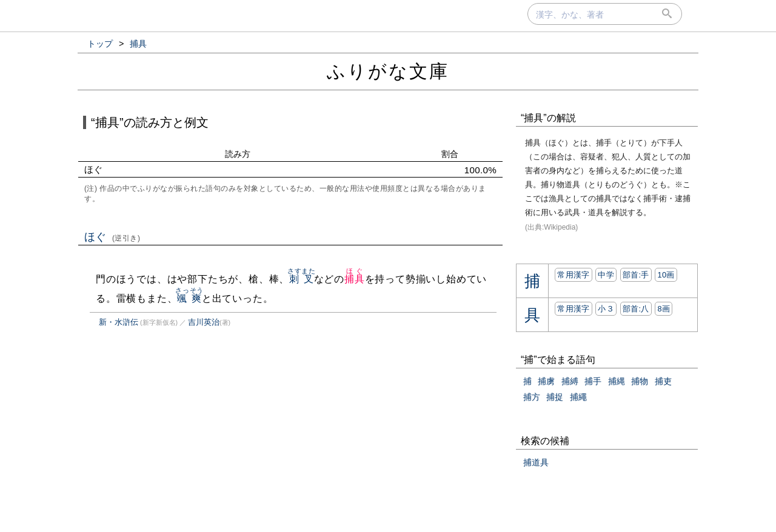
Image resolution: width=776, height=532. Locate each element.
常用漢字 (573, 275)
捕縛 (570, 381)
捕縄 (617, 381)
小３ (606, 309)
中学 (606, 275)
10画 (666, 275)
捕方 (532, 397)
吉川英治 (204, 322)
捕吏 (663, 381)
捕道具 (536, 462)
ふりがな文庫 (388, 71)
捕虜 (546, 381)
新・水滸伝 (119, 322)
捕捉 (555, 397)
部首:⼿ (636, 275)
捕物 (640, 381)
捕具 (355, 279)
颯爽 (189, 298)
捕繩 (578, 397)
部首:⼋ (636, 309)
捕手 (593, 381)
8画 (664, 309)
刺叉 (302, 279)
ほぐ (112, 237)
